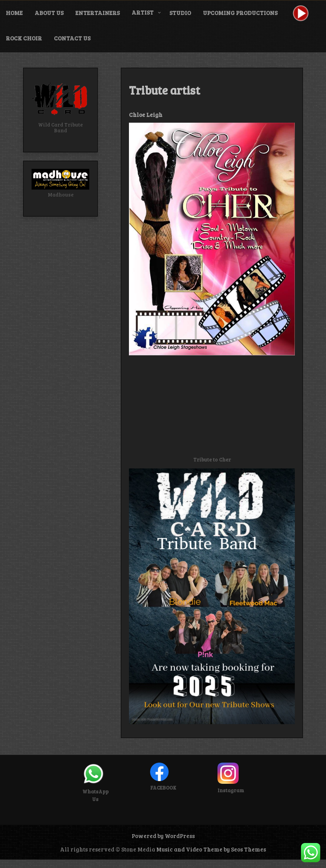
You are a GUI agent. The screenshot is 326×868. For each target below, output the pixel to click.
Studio (180, 13)
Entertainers (98, 13)
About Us (49, 13)
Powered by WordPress (163, 836)
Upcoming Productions (240, 13)
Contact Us (72, 38)
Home (14, 13)
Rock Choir (24, 38)
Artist (143, 12)
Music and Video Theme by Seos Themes (211, 849)
